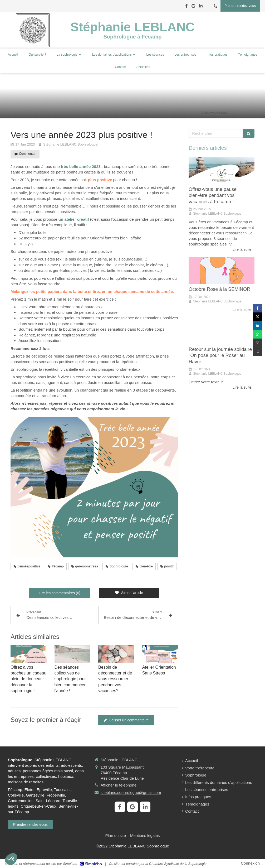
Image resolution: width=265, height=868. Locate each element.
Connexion (250, 863)
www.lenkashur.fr (219, 113)
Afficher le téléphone (119, 785)
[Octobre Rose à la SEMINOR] (222, 271)
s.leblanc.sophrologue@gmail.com (131, 792)
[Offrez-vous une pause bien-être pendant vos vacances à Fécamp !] (222, 171)
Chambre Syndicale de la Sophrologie (178, 864)
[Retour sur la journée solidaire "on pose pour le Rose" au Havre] (222, 331)
